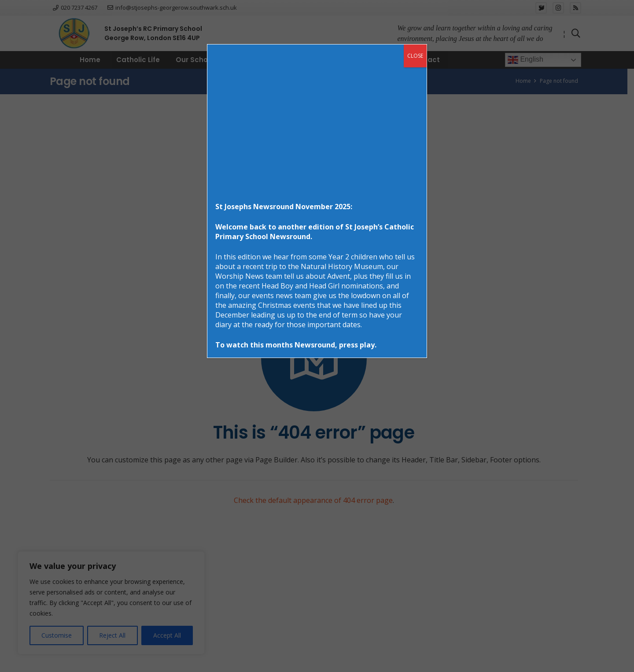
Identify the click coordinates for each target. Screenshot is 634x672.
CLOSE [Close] (415, 56)
